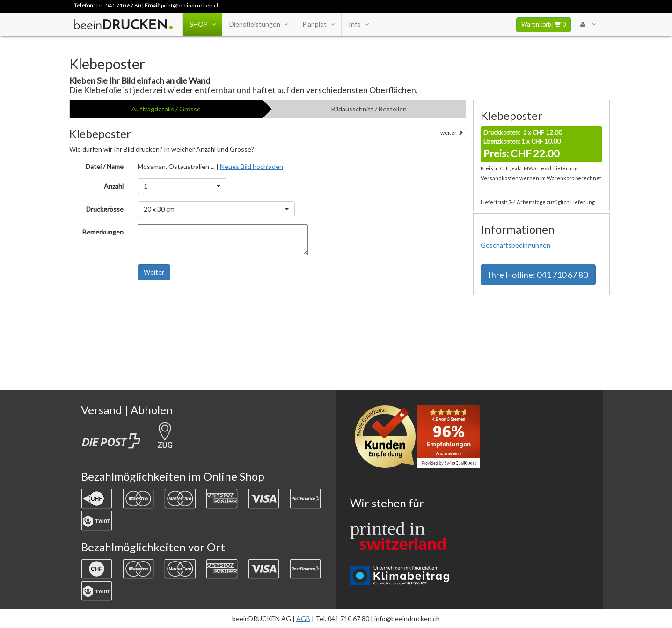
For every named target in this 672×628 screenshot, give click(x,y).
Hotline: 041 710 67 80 (538, 275)
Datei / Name (105, 166)
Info (358, 24)
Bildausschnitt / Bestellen (369, 109)
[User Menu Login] (588, 24)
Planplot (318, 24)
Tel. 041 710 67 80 (118, 5)
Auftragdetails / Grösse (166, 109)
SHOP (202, 24)
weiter (452, 133)
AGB (303, 618)
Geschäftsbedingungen (515, 245)
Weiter (154, 272)
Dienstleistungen (259, 24)
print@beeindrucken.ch (190, 5)
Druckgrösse (105, 209)
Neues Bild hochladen (252, 166)
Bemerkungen (103, 232)
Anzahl (114, 186)
